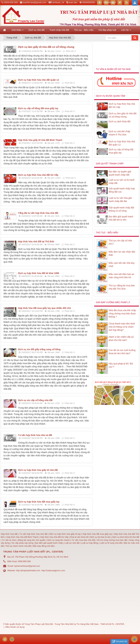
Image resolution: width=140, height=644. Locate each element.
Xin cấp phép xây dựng (22, 543)
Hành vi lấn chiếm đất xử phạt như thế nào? (121, 338)
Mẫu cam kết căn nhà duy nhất (122, 265)
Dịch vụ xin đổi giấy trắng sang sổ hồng (39, 349)
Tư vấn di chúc (9, 540)
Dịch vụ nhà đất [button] (36, 30)
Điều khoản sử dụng (15, 627)
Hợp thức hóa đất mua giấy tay (97, 534)
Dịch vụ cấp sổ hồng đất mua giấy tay (38, 108)
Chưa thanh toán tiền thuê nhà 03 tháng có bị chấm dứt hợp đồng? (122, 327)
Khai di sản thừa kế (79, 537)
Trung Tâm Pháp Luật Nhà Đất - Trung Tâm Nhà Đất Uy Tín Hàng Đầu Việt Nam (62, 624)
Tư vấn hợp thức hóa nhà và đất (35, 435)
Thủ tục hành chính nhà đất (18, 546)
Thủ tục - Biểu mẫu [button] (84, 30)
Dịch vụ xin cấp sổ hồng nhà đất (35, 400)
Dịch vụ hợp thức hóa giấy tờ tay (65, 534)
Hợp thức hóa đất (9, 534)
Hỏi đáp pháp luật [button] (107, 30)
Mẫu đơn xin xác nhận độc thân (122, 253)
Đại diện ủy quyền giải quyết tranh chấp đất (120, 173)
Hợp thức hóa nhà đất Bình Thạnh (23, 537)
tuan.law (73, 2)
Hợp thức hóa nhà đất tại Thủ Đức (36, 241)
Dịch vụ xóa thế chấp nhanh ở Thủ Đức (119, 133)
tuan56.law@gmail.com (35, 2)
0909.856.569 (11, 2)
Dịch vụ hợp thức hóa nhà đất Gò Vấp (38, 175)
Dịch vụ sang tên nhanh (59, 540)
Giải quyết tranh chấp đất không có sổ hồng (121, 209)
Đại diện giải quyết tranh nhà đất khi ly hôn (121, 218)
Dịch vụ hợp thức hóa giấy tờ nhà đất (38, 470)
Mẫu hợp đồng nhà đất (43, 546)
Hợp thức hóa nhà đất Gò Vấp (54, 537)
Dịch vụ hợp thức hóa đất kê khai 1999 (38, 273)
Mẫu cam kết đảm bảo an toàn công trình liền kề (121, 276)
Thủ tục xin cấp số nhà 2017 (120, 242)
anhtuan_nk (58, 2)
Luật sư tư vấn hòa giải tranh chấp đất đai (120, 200)
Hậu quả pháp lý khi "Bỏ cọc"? (121, 365)
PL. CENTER (118, 624)
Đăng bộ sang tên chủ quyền (32, 540)
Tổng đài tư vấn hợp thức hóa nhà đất (38, 213)
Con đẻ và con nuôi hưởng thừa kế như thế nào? (122, 352)
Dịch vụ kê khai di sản (101, 537)
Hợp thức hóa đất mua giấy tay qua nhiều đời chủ (44, 308)
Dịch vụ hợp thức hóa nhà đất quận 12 (38, 80)
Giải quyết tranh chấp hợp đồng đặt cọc (122, 190)
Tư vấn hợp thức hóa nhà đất (33, 534)
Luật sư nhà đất (72, 543)
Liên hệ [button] (126, 31)
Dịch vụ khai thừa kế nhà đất (126, 537)
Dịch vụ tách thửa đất (120, 121)
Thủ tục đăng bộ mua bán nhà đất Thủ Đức (122, 287)
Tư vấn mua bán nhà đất (84, 540)
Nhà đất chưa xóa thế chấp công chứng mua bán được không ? (122, 314)
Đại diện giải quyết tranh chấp (49, 543)
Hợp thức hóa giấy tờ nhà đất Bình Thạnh (40, 140)
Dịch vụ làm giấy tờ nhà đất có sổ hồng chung (46, 47)
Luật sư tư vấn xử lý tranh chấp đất (122, 181)
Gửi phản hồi (120, 642)
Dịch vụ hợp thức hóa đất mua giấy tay (39, 502)
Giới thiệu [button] (18, 31)
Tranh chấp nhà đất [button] (59, 30)
